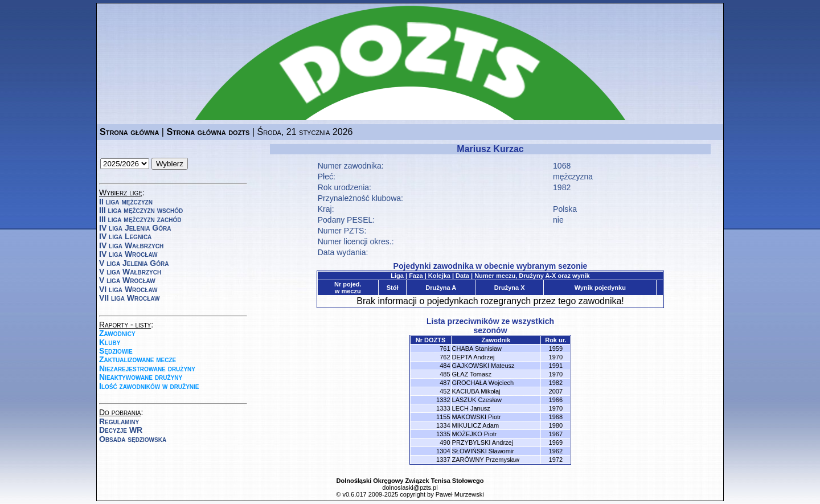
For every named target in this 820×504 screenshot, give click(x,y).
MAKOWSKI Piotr (477, 417)
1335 (443, 434)
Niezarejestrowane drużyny (147, 368)
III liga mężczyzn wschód (141, 210)
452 (445, 391)
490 (445, 442)
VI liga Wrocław (128, 289)
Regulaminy (119, 421)
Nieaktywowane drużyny (141, 377)
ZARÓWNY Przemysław (486, 460)
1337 (443, 460)
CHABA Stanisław (477, 349)
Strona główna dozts (208, 132)
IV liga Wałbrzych (131, 245)
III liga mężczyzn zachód (140, 219)
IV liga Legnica (125, 236)
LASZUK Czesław (477, 400)
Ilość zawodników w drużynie (149, 386)
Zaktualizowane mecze (138, 359)
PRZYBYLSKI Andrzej (483, 442)
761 (445, 349)
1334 (443, 425)
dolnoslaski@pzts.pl (410, 487)
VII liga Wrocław (129, 298)
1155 (443, 417)
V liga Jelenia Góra (134, 263)
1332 (443, 400)
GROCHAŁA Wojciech (483, 383)
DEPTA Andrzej (473, 357)
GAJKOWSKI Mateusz (483, 366)
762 (445, 357)
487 (445, 383)
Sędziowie (116, 351)
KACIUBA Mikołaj (476, 391)
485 (445, 374)
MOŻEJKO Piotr (475, 434)
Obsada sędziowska (133, 439)
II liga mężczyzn (126, 202)
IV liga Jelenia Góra (135, 228)
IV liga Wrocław (128, 254)
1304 (443, 451)
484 (445, 366)
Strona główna (129, 132)
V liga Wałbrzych (130, 272)
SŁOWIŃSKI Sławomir (483, 451)
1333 (443, 408)
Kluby (110, 342)
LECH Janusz (471, 408)
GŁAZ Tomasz (472, 374)
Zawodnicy (117, 333)
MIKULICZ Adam (476, 425)
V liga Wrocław (127, 280)
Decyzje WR (121, 430)
